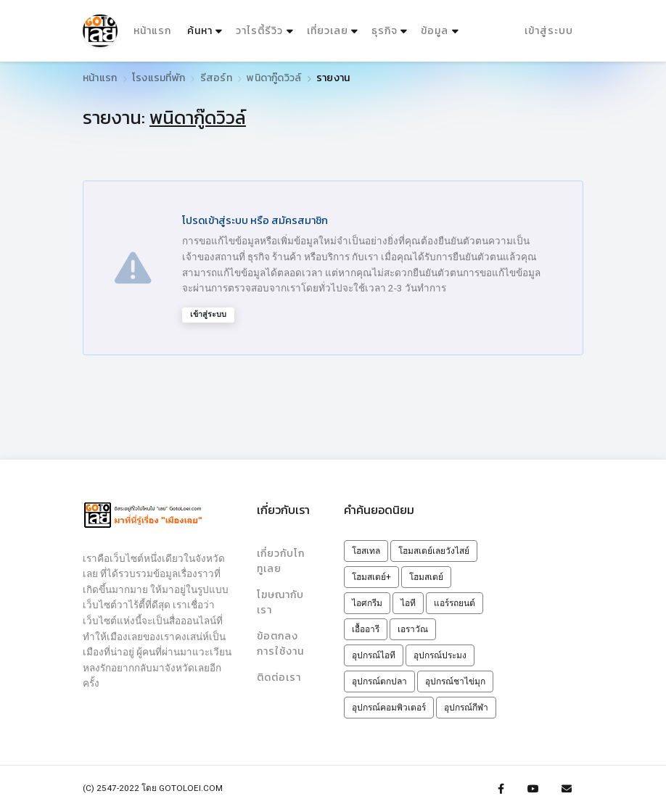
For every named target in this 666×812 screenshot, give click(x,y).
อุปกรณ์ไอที (374, 655)
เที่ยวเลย (327, 30)
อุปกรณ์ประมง (440, 655)
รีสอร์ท (216, 78)
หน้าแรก (152, 30)
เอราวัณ (413, 629)
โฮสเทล (366, 551)
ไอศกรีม (367, 603)
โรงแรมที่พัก (159, 78)
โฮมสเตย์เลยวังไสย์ (434, 551)
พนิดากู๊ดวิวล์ (274, 78)
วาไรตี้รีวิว (259, 30)
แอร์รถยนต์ (455, 603)
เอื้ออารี (366, 629)
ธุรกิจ (384, 30)
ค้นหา (206, 27)
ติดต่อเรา (279, 676)
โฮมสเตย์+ (371, 577)
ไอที (408, 603)
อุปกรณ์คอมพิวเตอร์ (389, 708)
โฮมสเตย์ (426, 577)
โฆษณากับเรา (280, 602)
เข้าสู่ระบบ (549, 30)
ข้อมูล (435, 30)
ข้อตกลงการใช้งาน (280, 642)
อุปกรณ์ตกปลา (379, 681)
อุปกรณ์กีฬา (466, 708)
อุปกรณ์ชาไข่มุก (455, 681)
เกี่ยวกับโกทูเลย (284, 560)
